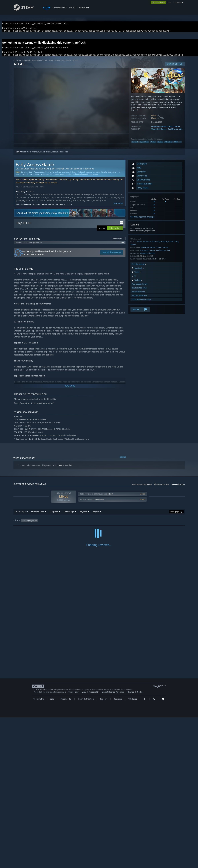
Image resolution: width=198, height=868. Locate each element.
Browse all (118, 242)
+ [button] (180, 145)
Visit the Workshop (139, 299)
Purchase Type (38, 515)
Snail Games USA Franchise (60, 64)
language (178, 3)
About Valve (38, 849)
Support (104, 849)
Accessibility (94, 843)
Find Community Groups (141, 303)
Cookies (140, 843)
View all (123, 461)
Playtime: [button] (79, 524)
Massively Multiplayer (161, 245)
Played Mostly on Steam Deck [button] (99, 524)
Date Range (69, 515)
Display (96, 515)
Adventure (168, 145)
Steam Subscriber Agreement (113, 843)
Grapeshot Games (159, 130)
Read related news (139, 291)
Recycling (118, 849)
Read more (118, 207)
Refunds (131, 843)
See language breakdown (142, 488)
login (169, 3)
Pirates (153, 145)
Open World (144, 145)
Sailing (160, 145)
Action (139, 245)
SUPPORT (84, 8)
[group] (99, 524)
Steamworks (66, 849)
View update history (140, 287)
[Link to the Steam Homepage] (26, 10)
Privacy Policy (73, 843)
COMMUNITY (60, 8)
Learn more (94, 178)
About (73, 8)
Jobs (52, 849)
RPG (176, 145)
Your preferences (178, 488)
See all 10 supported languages (143, 220)
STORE (47, 8)
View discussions (138, 295)
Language (54, 515)
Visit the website (139, 268)
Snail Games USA (175, 132)
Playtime (83, 515)
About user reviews (162, 488)
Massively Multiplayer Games (35, 64)
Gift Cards (133, 849)
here (60, 469)
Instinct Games (174, 130)
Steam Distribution (86, 849)
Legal (84, 843)
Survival (135, 145)
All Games (17, 64)
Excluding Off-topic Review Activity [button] (57, 524)
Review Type (20, 515)
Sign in (18, 155)
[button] (115, 231)
